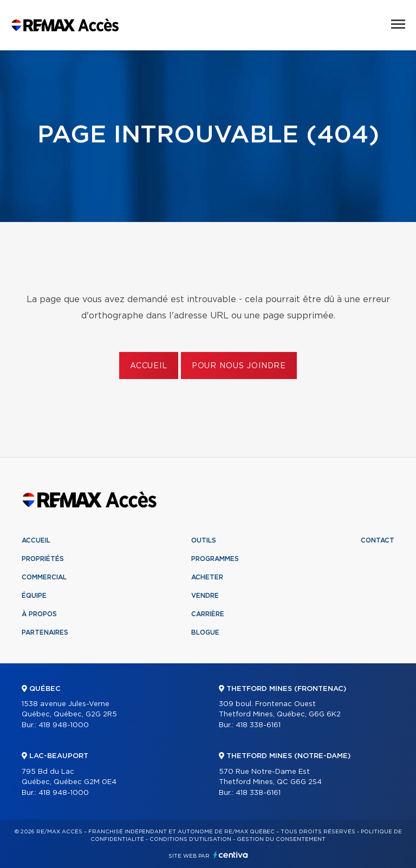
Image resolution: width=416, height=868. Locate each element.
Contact (378, 540)
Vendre (205, 596)
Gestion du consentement (281, 839)
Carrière (208, 614)
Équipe (34, 596)
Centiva (231, 855)
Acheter (207, 577)
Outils (204, 540)
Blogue (205, 632)
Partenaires (45, 632)
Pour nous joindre (239, 366)
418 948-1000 (64, 725)
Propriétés (43, 559)
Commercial (44, 577)
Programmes (215, 559)
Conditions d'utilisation (190, 839)
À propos (39, 614)
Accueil (149, 366)
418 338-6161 (258, 725)
